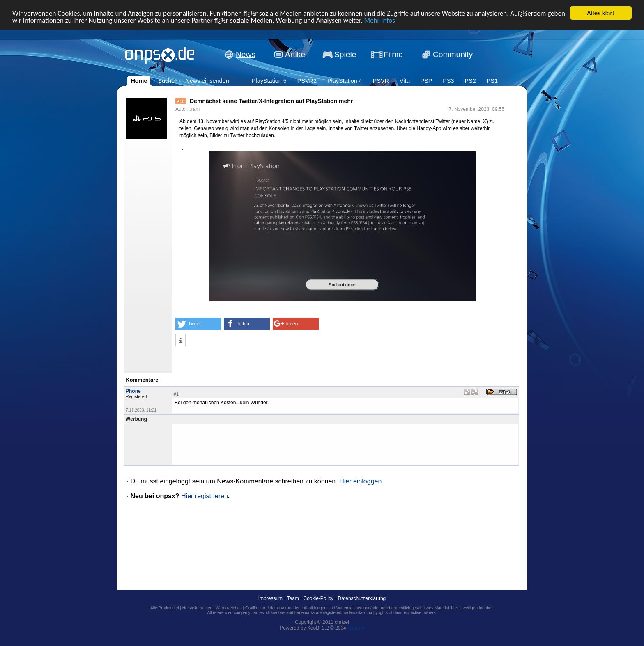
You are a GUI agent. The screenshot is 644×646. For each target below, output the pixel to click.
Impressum (270, 598)
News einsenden (207, 81)
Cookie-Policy (319, 598)
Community (453, 54)
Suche (166, 81)
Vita (405, 81)
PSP (427, 81)
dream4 (356, 628)
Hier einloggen (360, 481)
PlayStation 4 (345, 81)
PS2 (470, 81)
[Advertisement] (271, 361)
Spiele (345, 54)
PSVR (381, 81)
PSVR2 (307, 81)
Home (139, 81)
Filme (393, 54)
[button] (198, 324)
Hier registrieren (205, 496)
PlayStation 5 (269, 81)
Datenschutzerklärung (362, 598)
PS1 (492, 81)
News (246, 54)
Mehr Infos (380, 20)
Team (293, 598)
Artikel (296, 54)
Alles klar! (601, 13)
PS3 (448, 81)
